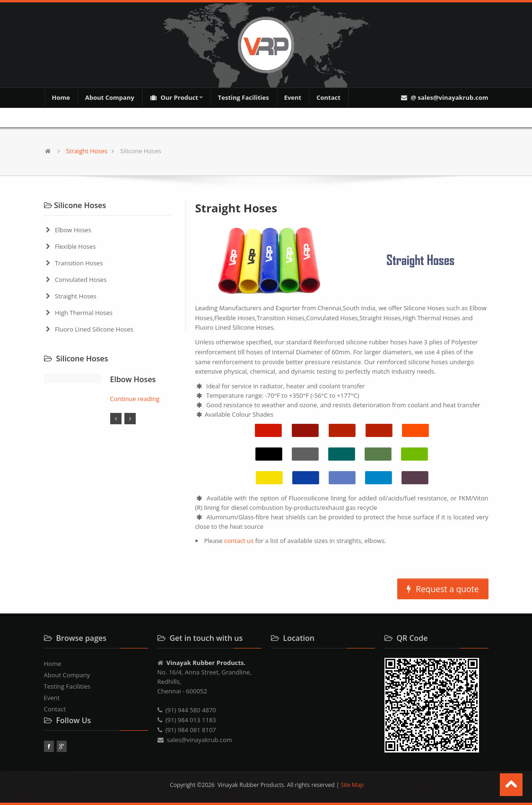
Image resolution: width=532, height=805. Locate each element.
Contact (328, 97)
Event (293, 97)
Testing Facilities (244, 97)
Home (61, 97)
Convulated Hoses (81, 280)
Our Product (176, 97)
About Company (110, 97)
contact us (240, 541)
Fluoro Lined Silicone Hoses (94, 329)
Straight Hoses (87, 151)
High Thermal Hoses (84, 313)
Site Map (352, 785)
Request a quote (443, 589)
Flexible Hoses (75, 246)
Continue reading (135, 399)
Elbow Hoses (73, 230)
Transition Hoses (79, 263)
